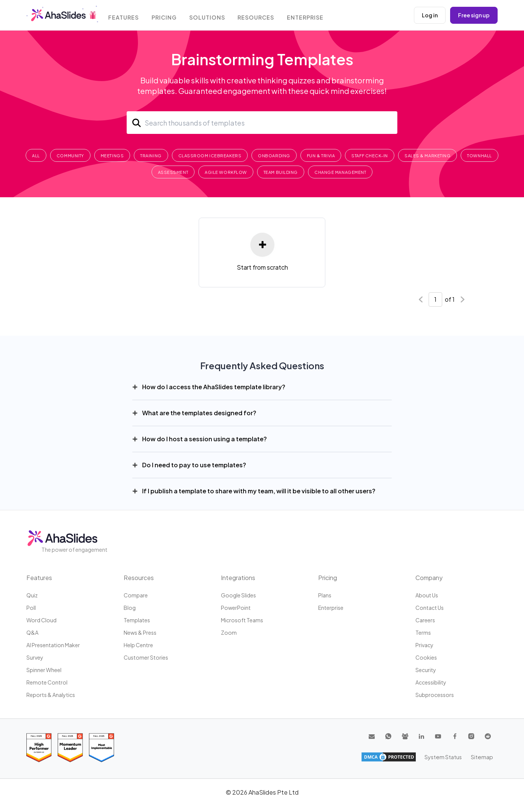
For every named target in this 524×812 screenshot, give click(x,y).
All (36, 156)
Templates (137, 620)
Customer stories (146, 657)
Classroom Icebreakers (210, 156)
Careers (425, 620)
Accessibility (431, 682)
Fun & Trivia (321, 156)
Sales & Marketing (427, 156)
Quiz (32, 595)
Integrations (238, 578)
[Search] (262, 123)
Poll (31, 608)
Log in (430, 15)
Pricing (167, 16)
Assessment (173, 172)
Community (70, 156)
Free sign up (474, 15)
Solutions (210, 16)
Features (126, 16)
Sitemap (483, 757)
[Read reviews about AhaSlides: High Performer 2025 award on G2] (39, 748)
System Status (445, 757)
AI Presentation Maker (53, 645)
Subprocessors (435, 695)
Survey (35, 657)
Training (151, 156)
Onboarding (274, 156)
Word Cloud (41, 620)
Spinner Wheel (44, 670)
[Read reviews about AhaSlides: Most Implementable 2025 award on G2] (102, 748)
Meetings (112, 156)
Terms (423, 632)
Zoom (229, 632)
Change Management (340, 172)
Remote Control (47, 682)
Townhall (479, 156)
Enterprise (309, 16)
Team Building (281, 172)
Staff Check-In (370, 156)
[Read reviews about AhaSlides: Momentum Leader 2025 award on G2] (70, 748)
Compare (136, 595)
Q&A (32, 632)
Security (426, 670)
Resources (259, 16)
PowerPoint (236, 608)
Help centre (138, 645)
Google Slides (238, 595)
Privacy (424, 645)
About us (427, 595)
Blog (130, 608)
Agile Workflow (226, 172)
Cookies (426, 657)
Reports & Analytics (51, 695)
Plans (325, 595)
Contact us (430, 608)
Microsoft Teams (242, 620)
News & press (140, 632)
